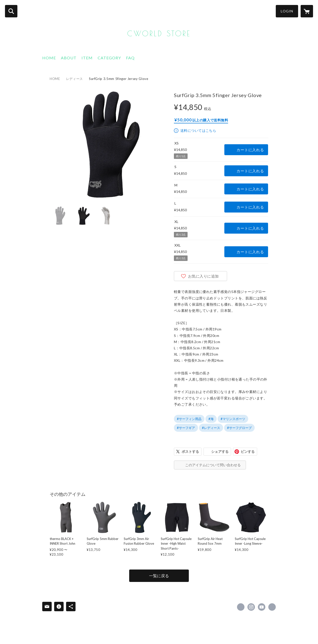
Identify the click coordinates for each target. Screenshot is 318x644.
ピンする (248, 451)
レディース (75, 79)
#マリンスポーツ (233, 419)
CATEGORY (109, 58)
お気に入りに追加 (203, 276)
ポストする (190, 451)
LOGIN (287, 11)
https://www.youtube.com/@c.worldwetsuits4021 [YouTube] (262, 607)
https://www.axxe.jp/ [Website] (272, 607)
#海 (211, 419)
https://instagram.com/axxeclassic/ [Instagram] (251, 607)
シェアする (220, 451)
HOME (49, 58)
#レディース (211, 428)
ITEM (87, 58)
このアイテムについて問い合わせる (213, 465)
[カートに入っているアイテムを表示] (307, 11)
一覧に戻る (159, 576)
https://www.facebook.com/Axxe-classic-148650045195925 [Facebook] (241, 607)
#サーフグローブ (239, 428)
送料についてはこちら (198, 130)
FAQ (130, 58)
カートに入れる (250, 150)
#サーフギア (186, 428)
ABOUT (69, 58)
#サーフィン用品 (189, 419)
